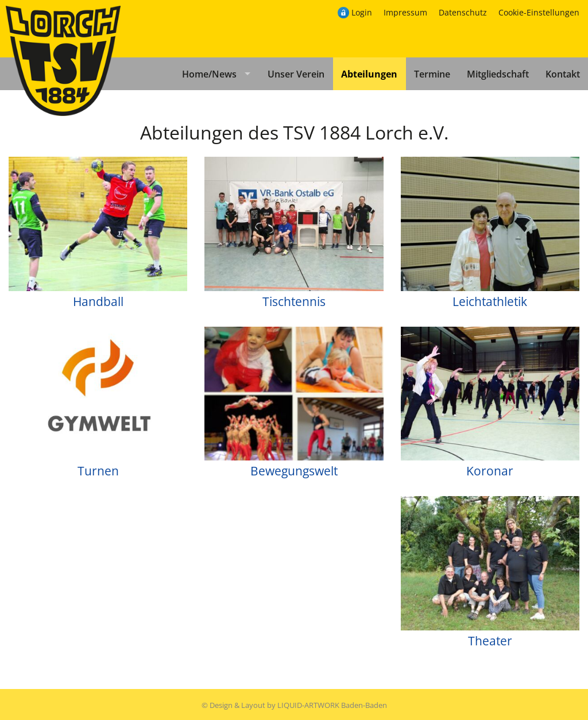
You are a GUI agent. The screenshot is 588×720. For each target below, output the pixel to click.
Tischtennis (294, 301)
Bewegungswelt (294, 471)
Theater (490, 641)
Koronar (490, 471)
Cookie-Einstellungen (539, 12)
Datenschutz (463, 12)
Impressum (405, 12)
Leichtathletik (490, 301)
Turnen (98, 471)
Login (362, 12)
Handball (98, 301)
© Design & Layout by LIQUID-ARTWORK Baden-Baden (294, 705)
